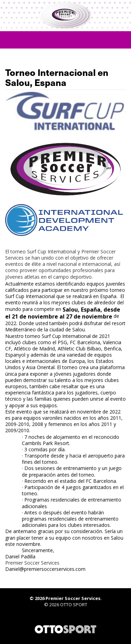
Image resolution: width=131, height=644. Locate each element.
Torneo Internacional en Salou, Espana (57, 77)
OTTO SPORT (74, 604)
